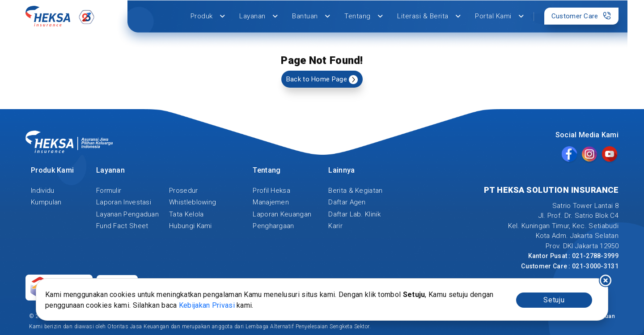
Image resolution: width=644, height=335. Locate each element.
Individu (42, 191)
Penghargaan (273, 226)
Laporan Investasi (124, 202)
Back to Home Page (322, 80)
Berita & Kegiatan (355, 191)
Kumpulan (46, 202)
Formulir (109, 191)
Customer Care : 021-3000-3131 (570, 266)
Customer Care (581, 16)
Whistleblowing (193, 202)
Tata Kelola (186, 214)
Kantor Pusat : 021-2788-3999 (573, 256)
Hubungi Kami (191, 226)
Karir (335, 226)
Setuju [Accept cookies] (554, 300)
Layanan (258, 16)
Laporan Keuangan (282, 214)
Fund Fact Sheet (122, 226)
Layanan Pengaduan (127, 214)
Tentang (364, 16)
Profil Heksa (271, 191)
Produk (208, 16)
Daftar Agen (347, 202)
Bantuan (311, 16)
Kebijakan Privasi (207, 305)
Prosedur (183, 191)
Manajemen (271, 202)
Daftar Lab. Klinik (354, 214)
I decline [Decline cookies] (606, 280)
